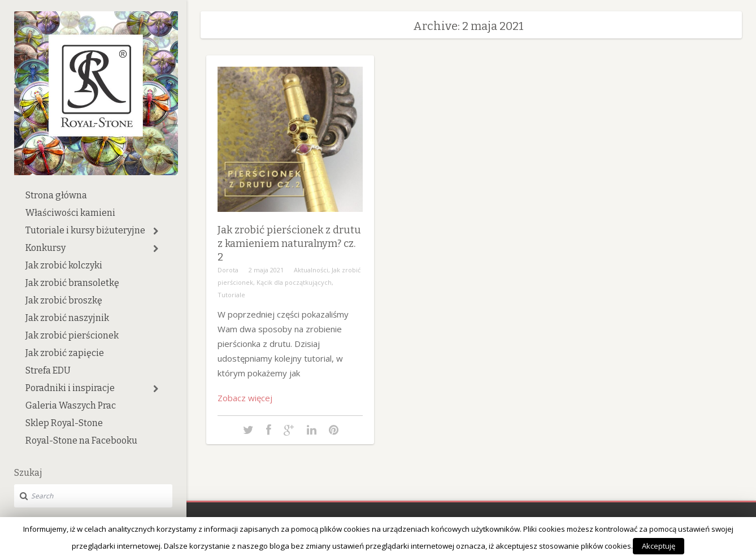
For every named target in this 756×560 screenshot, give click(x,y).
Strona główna (56, 195)
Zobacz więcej (245, 398)
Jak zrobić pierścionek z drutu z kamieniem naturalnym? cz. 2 (289, 244)
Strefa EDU (48, 370)
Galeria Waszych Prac (71, 405)
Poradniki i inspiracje (70, 388)
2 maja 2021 (266, 270)
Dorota (228, 270)
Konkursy (45, 248)
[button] (156, 231)
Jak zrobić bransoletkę (72, 283)
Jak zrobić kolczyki (64, 265)
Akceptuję (659, 546)
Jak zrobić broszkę (64, 300)
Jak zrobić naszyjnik (67, 318)
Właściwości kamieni (70, 213)
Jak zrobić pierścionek (72, 335)
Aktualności (311, 270)
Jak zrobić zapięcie (65, 353)
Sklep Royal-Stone (64, 423)
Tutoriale (231, 295)
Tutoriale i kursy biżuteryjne (85, 230)
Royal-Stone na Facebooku (81, 440)
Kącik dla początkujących (294, 282)
